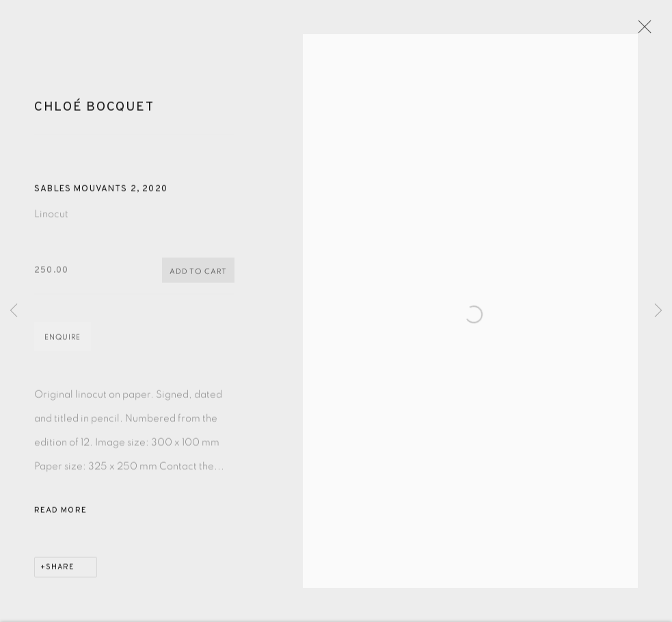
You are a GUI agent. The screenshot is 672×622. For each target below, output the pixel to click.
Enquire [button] (63, 344)
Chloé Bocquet (94, 113)
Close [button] (647, 31)
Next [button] (658, 311)
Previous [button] (14, 311)
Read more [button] (61, 517)
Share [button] (60, 574)
